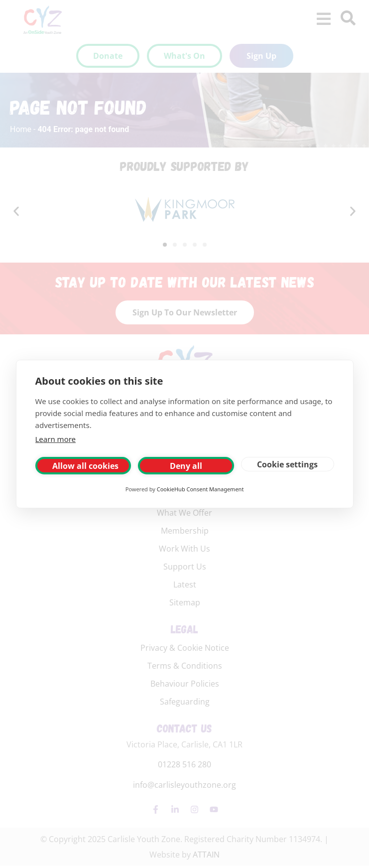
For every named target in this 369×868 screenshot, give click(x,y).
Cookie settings (287, 464)
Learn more (56, 439)
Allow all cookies (85, 466)
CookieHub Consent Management (200, 489)
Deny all (186, 466)
